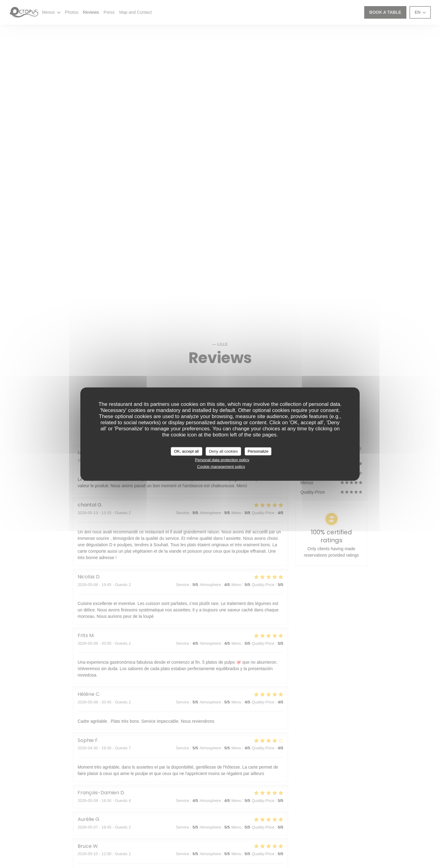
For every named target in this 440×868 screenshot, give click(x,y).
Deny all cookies (224, 451)
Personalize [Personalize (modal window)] (258, 451)
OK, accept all (187, 451)
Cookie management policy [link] (221, 467)
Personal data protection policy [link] (222, 460)
